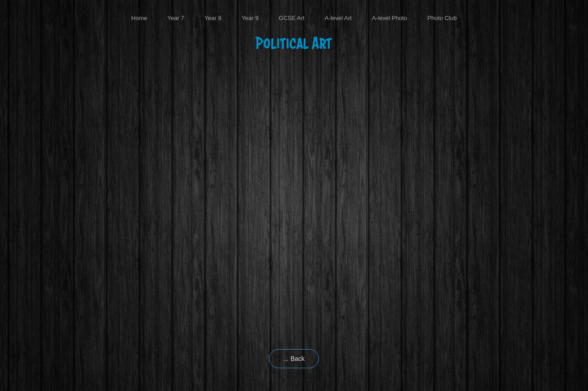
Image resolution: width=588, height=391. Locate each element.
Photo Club (442, 18)
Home (139, 18)
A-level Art (338, 18)
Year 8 (213, 18)
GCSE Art (291, 18)
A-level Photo (390, 18)
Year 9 (250, 18)
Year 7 (176, 18)
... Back (294, 359)
